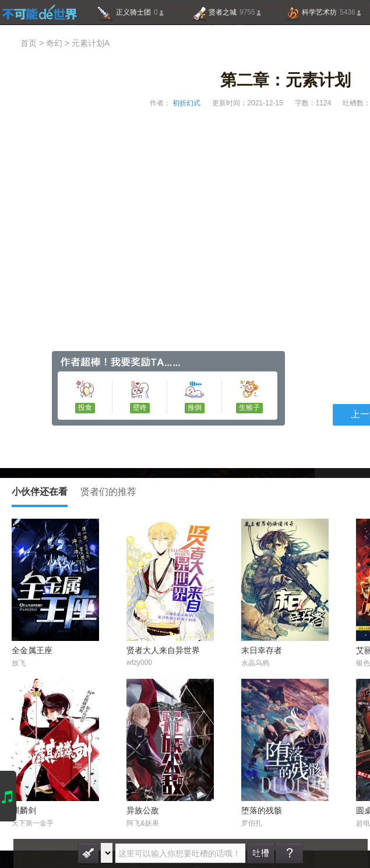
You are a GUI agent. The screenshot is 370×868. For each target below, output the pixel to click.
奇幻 (54, 44)
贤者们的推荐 (108, 492)
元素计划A (91, 44)
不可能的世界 (39, 12)
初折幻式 (186, 103)
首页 (29, 44)
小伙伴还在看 (40, 497)
